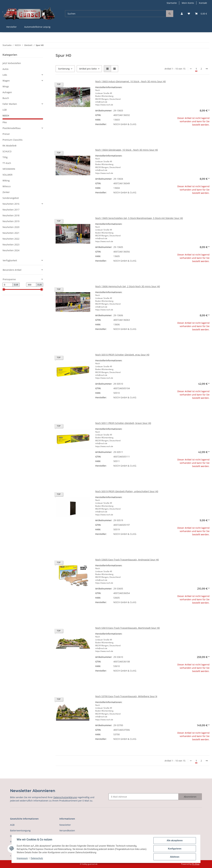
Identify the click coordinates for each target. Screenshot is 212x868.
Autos (6, 69)
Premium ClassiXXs (13, 140)
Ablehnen (175, 857)
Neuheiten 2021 (11, 233)
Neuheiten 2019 (11, 221)
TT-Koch (7, 163)
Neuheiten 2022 (11, 239)
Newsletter (65, 825)
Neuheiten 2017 (11, 210)
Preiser (6, 134)
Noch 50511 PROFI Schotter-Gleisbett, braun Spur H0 (123, 423)
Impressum (22, 858)
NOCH (6, 116)
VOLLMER (7, 175)
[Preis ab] (8, 285)
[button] (182, 14)
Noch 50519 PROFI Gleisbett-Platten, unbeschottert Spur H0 (127, 491)
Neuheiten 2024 (11, 250)
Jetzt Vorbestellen (12, 63)
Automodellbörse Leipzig (37, 27)
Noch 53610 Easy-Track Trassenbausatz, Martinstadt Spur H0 (127, 628)
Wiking (6, 181)
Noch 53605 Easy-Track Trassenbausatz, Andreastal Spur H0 (127, 560)
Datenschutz (37, 858)
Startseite (172, 3)
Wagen (6, 81)
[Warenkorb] (201, 14)
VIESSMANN (9, 169)
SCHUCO (7, 151)
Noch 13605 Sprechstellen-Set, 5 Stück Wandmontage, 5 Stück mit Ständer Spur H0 (139, 218)
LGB (5, 110)
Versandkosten (67, 830)
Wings (6, 86)
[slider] (4, 290)
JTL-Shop (196, 864)
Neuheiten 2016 (11, 204)
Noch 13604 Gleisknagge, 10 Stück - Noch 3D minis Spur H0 (127, 150)
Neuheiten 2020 (11, 227)
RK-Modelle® (10, 146)
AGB (12, 825)
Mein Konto (188, 3)
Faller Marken (10, 104)
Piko (5, 122)
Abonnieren (190, 797)
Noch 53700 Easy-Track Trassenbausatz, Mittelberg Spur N (126, 696)
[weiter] (207, 69)
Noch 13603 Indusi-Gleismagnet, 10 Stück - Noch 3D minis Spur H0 (130, 81)
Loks (5, 75)
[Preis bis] (31, 285)
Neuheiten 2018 (11, 215)
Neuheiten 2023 (11, 245)
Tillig (5, 157)
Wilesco (7, 186)
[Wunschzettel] (189, 14)
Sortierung (64, 69)
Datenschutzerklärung (65, 797)
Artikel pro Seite (88, 69)
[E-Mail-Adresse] (143, 797)
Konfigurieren (175, 849)
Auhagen (7, 92)
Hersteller (11, 27)
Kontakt (203, 3)
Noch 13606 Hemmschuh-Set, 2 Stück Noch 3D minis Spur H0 (128, 286)
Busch (6, 98)
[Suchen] (116, 14)
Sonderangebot (11, 198)
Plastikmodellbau (12, 128)
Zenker (6, 192)
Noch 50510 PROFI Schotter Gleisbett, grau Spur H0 (122, 355)
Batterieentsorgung (20, 830)
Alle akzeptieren (175, 840)
